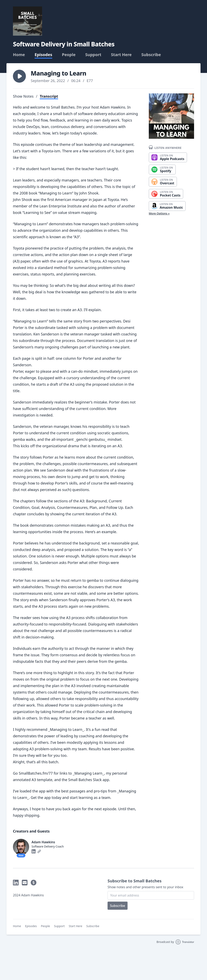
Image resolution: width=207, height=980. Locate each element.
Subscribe (151, 55)
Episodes (43, 55)
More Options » (159, 213)
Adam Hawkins (43, 842)
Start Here (121, 55)
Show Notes (23, 96)
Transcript (49, 96)
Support (93, 55)
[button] (19, 76)
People (69, 55)
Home (19, 55)
